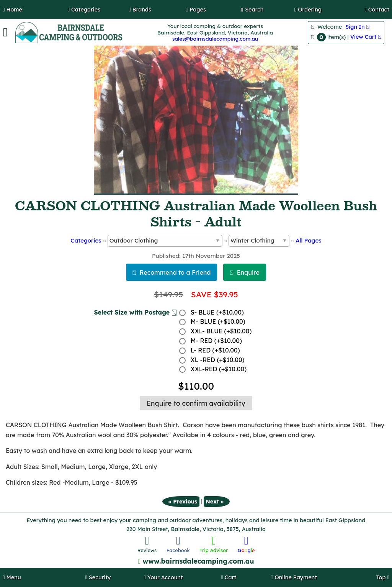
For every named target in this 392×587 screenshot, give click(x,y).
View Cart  (366, 37)
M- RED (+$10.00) (216, 341)
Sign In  (357, 27)
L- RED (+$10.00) (215, 350)
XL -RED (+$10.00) (218, 360)
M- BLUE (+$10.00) (218, 321)
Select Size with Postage (135, 312)
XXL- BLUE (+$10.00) (221, 331)
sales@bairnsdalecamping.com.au (215, 39)
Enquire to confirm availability (196, 403)
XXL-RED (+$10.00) (219, 369)
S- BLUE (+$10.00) (217, 312)
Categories (86, 240)
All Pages (309, 240)
